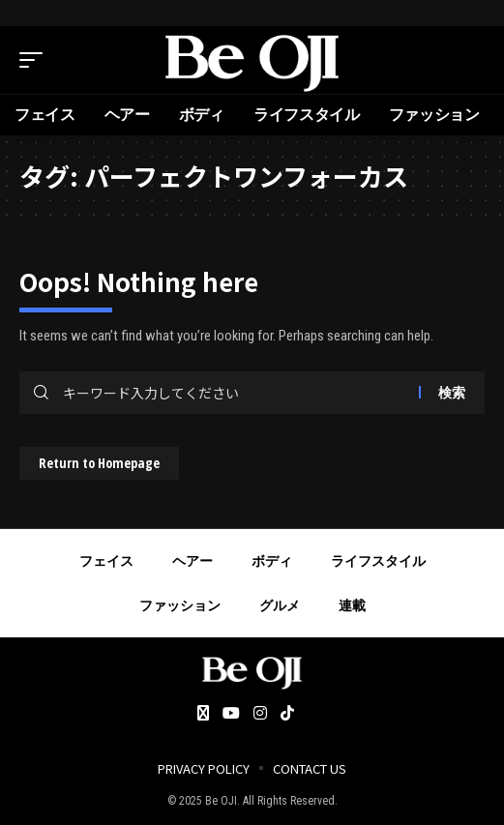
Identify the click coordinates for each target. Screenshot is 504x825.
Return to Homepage (99, 463)
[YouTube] (231, 714)
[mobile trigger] (36, 60)
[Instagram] (260, 714)
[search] (470, 60)
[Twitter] (203, 714)
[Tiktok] (287, 714)
